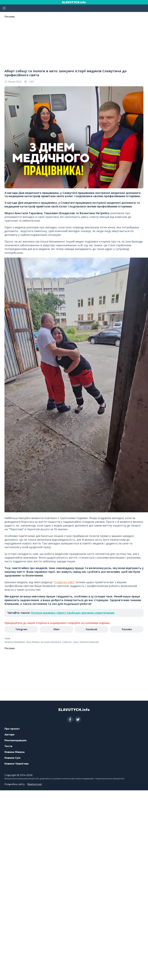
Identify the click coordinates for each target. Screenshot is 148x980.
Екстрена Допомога (51, 642)
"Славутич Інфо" (64, 582)
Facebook (92, 629)
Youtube (127, 629)
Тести (8, 746)
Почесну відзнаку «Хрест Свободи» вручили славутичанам (73, 613)
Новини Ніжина (15, 752)
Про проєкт (12, 729)
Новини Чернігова (17, 764)
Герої (76, 642)
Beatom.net (35, 784)
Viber (57, 629)
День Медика (33, 642)
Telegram (21, 629)
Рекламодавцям (15, 740)
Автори (9, 735)
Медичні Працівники (15, 642)
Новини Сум (12, 758)
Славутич (67, 642)
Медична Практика (89, 642)
